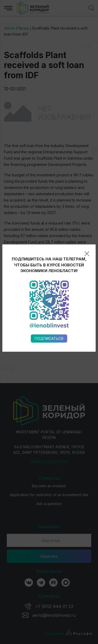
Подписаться (49, 264)
